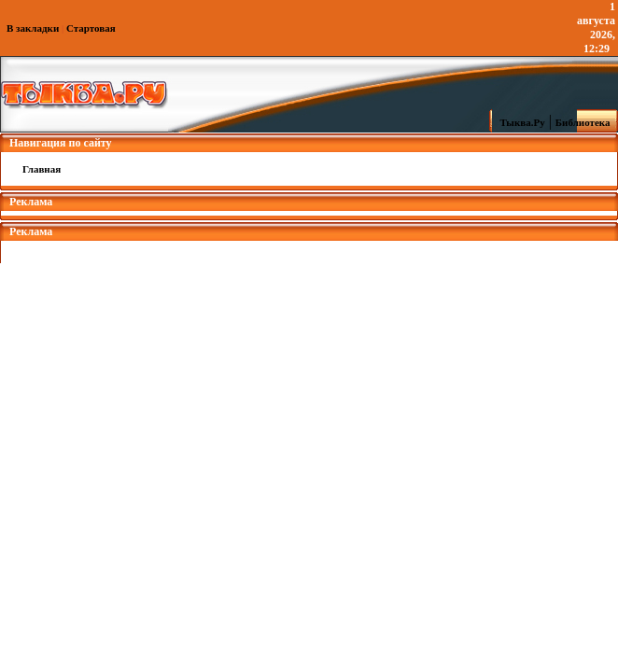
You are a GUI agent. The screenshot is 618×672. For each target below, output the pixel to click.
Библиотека (585, 122)
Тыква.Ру (518, 122)
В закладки (33, 28)
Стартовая (91, 28)
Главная (42, 169)
